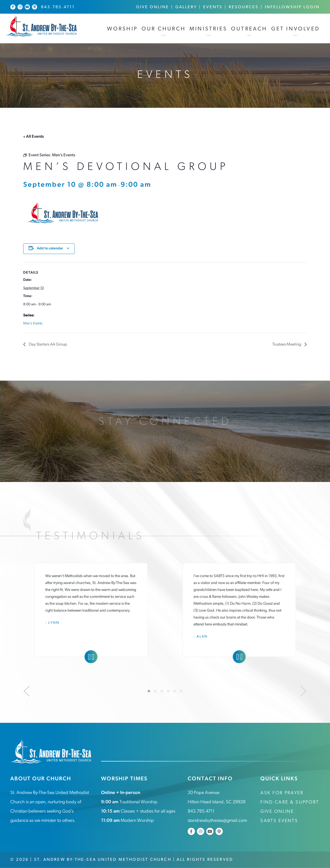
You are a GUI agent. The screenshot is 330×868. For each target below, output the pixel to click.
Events (213, 7)
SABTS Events (279, 821)
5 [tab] (175, 691)
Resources (244, 7)
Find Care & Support (290, 802)
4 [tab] (168, 691)
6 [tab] (181, 691)
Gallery (186, 7)
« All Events (34, 137)
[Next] (303, 691)
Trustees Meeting (287, 345)
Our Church (164, 29)
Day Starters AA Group (48, 345)
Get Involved (295, 29)
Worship (122, 29)
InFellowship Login (292, 7)
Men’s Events (33, 324)
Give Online (153, 7)
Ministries (208, 29)
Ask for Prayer (282, 793)
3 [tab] (162, 691)
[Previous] (27, 691)
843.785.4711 (58, 7)
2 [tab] (155, 691)
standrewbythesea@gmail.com (217, 821)
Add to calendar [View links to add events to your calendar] (50, 248)
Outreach (249, 29)
